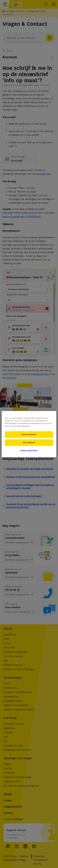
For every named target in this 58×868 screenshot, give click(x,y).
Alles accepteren (29, 434)
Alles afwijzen (29, 442)
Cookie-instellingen (29, 450)
